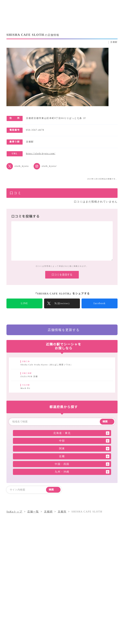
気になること (95, 603)
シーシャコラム (73, 603)
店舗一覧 (69, 609)
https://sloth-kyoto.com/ (44, 154)
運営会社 (84, 609)
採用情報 (100, 609)
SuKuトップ (15, 543)
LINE (24, 308)
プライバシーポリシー (77, 615)
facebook (100, 308)
